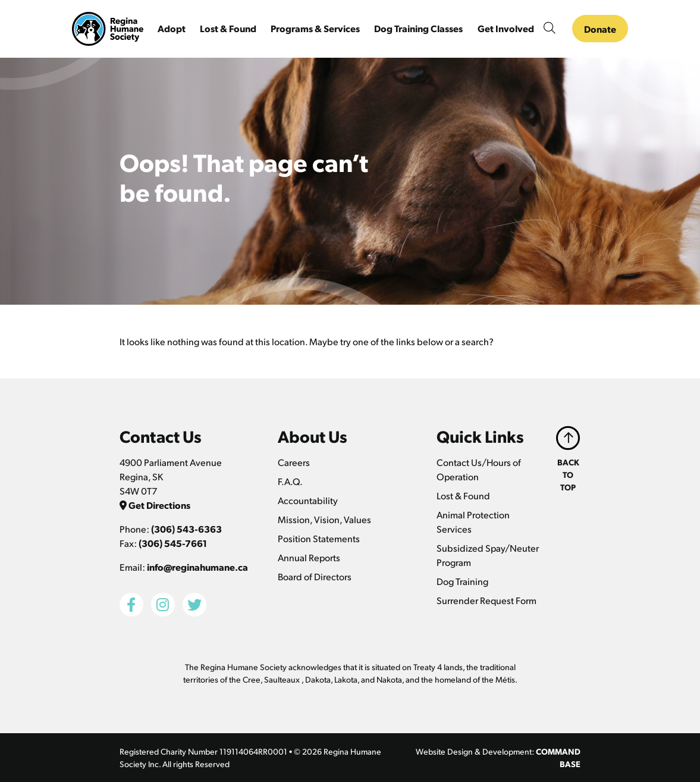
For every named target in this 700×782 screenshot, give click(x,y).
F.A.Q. (290, 481)
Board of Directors (315, 576)
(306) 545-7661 (173, 543)
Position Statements (319, 538)
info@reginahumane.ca (197, 567)
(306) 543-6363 (186, 529)
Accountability (308, 500)
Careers (294, 462)
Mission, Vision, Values (324, 519)
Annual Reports (309, 557)
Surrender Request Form (486, 600)
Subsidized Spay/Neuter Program (488, 555)
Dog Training (462, 581)
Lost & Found (463, 495)
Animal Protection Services (473, 522)
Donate (600, 29)
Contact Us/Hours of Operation (479, 469)
